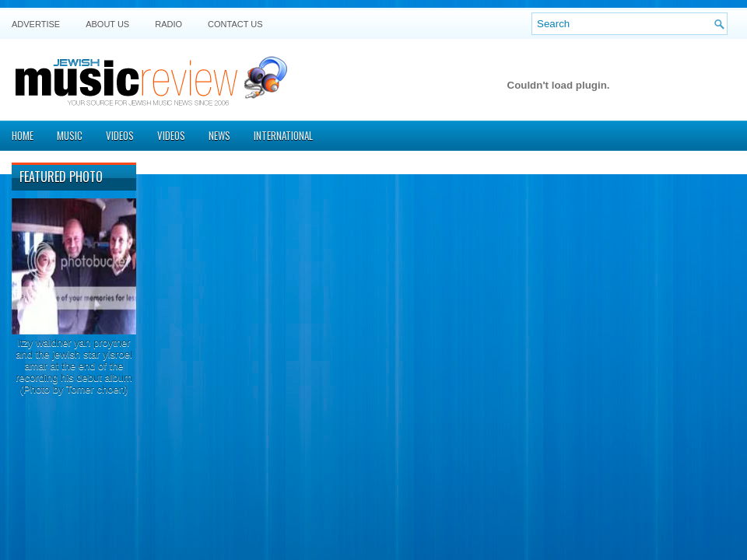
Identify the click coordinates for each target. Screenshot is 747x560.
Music (70, 135)
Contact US (235, 24)
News (219, 135)
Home (23, 135)
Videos (120, 135)
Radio (168, 24)
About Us (107, 24)
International (283, 135)
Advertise (36, 24)
